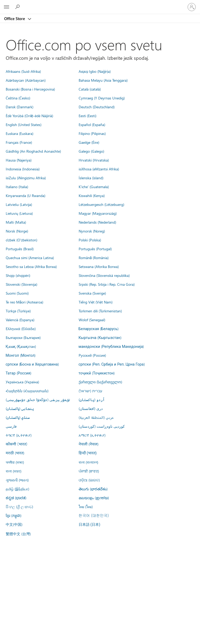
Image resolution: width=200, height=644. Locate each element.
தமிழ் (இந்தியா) (17, 489)
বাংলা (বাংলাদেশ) (88, 462)
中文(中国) (14, 524)
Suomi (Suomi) (17, 293)
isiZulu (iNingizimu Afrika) (26, 178)
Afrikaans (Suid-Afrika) (23, 71)
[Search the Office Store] (18, 7)
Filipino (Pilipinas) (92, 133)
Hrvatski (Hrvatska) (94, 160)
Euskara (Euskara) (20, 133)
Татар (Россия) (19, 373)
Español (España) (92, 124)
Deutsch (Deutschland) (97, 107)
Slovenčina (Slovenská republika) (104, 275)
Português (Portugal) (95, 249)
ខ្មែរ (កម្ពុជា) (14, 515)
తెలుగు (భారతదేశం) (93, 489)
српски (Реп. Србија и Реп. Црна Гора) (112, 364)
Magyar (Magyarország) (98, 213)
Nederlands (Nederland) (97, 222)
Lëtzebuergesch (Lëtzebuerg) (101, 204)
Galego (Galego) (91, 151)
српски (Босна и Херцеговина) (32, 364)
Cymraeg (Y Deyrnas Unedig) (102, 98)
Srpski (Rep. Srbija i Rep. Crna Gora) (107, 284)
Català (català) (90, 89)
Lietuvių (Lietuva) (19, 213)
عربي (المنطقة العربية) (96, 417)
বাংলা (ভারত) (14, 471)
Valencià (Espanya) (20, 320)
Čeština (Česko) (18, 98)
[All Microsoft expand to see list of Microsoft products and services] (7, 7)
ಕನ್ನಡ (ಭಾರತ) (16, 498)
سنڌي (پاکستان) (18, 417)
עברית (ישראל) (90, 391)
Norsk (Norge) (17, 231)
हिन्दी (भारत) (88, 453)
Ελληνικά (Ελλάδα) (21, 329)
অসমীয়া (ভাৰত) (15, 462)
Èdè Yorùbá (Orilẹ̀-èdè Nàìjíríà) (30, 116)
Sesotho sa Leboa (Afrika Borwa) (31, 266)
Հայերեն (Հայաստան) (27, 391)
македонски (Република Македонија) (111, 346)
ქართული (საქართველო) (100, 382)
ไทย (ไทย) (86, 506)
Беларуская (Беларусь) (99, 329)
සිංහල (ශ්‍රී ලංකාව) (19, 506)
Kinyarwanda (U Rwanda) (26, 195)
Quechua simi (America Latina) (30, 258)
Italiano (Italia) (17, 187)
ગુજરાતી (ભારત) (17, 480)
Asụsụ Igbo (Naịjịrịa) (95, 71)
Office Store (15, 19)
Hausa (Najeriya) (19, 160)
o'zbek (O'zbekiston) (21, 240)
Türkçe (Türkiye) (18, 311)
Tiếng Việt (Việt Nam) (96, 302)
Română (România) (94, 258)
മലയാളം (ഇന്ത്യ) (94, 498)
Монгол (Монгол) (21, 355)
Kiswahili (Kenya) (92, 195)
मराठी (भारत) (15, 453)
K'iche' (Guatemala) (94, 187)
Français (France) (19, 142)
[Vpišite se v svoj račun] (192, 7)
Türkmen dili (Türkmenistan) (100, 311)
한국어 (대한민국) (94, 515)
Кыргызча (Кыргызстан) (100, 337)
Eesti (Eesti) (87, 116)
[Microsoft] (100, 4)
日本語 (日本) (90, 525)
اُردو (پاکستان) (92, 399)
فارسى (11, 426)
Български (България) (23, 337)
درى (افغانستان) (91, 408)
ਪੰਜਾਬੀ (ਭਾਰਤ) (89, 471)
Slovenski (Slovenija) (21, 284)
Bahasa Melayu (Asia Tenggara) (103, 80)
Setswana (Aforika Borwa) (99, 266)
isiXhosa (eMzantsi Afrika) (99, 169)
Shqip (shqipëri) (18, 275)
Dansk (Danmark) (20, 107)
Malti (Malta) (16, 222)
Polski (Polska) (90, 240)
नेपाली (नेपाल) (89, 444)
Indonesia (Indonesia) (23, 169)
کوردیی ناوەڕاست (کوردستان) (102, 426)
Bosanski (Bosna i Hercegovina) (30, 89)
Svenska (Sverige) (92, 293)
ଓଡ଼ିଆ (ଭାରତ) (89, 480)
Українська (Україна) (22, 382)
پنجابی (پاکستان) (20, 408)
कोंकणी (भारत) (17, 444)
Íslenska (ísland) (91, 178)
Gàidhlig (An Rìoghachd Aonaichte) (33, 151)
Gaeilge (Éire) (89, 142)
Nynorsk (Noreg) (92, 231)
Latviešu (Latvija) (19, 204)
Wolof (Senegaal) (92, 320)
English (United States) (24, 124)
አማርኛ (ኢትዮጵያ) (92, 435)
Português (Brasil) (20, 249)
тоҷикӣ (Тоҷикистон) (97, 373)
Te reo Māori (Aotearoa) (25, 302)
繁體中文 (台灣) (18, 534)
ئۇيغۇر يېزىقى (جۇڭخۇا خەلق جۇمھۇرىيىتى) (38, 399)
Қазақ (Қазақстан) (21, 346)
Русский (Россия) (92, 355)
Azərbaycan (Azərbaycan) (26, 80)
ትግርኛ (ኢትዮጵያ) (19, 435)
